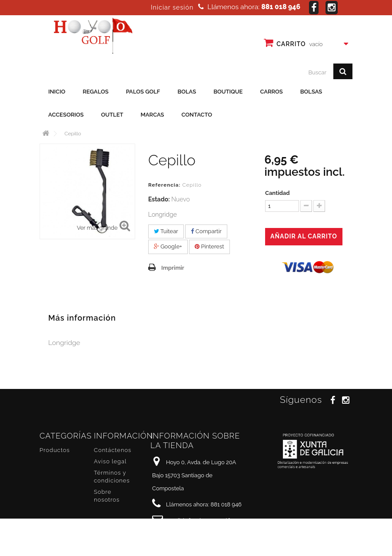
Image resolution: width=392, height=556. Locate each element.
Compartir (206, 231)
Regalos (95, 92)
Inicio (57, 92)
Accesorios (66, 115)
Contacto (197, 115)
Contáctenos (113, 450)
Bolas (187, 92)
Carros (271, 92)
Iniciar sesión (172, 7)
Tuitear (166, 231)
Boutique (228, 92)
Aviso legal (110, 461)
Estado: (159, 199)
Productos (55, 450)
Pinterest (209, 246)
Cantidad (277, 193)
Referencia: (164, 185)
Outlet (112, 115)
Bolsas (311, 92)
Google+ (168, 246)
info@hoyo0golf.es (211, 521)
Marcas (153, 115)
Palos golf (143, 92)
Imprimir (173, 268)
